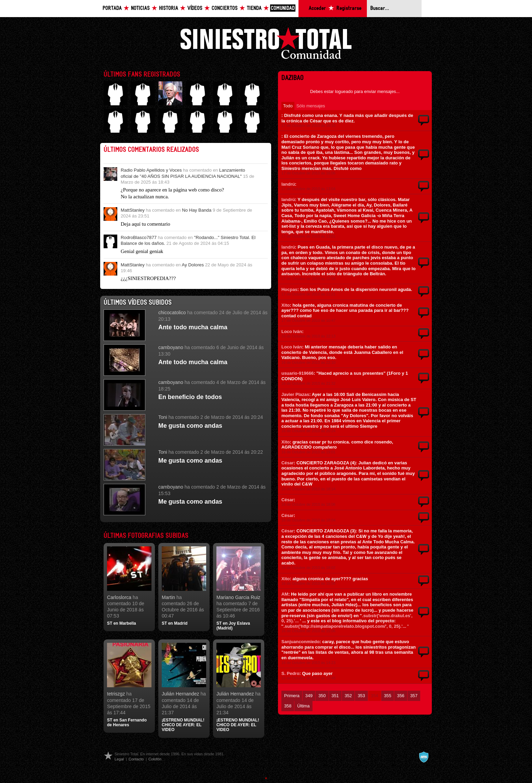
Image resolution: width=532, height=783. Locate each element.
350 (322, 696)
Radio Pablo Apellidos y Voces (151, 170)
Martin (168, 597)
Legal (119, 759)
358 (288, 706)
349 (309, 696)
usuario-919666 (297, 373)
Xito (285, 305)
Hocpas (289, 289)
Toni (163, 417)
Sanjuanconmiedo (301, 642)
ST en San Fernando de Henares (127, 722)
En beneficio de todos (190, 397)
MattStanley (133, 210)
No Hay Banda (197, 210)
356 (401, 696)
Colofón (155, 759)
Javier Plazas (295, 394)
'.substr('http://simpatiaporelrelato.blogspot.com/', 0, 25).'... (344, 626)
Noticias (140, 8)
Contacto (136, 759)
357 (414, 696)
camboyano (171, 347)
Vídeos (195, 8)
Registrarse (349, 8)
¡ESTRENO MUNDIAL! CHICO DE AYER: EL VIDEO (183, 725)
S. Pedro (290, 673)
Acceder (317, 8)
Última (303, 706)
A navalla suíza (424, 757)
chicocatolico (172, 313)
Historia (169, 8)
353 (361, 696)
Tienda (254, 8)
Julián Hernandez (181, 694)
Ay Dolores (193, 265)
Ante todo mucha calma (193, 327)
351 (335, 696)
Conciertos (225, 8)
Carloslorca (119, 597)
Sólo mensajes (311, 106)
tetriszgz (116, 694)
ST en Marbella (122, 623)
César (288, 463)
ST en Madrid (175, 623)
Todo (288, 106)
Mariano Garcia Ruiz (238, 597)
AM (285, 594)
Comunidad (283, 8)
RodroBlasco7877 (139, 237)
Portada (112, 8)
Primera (292, 696)
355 (388, 696)
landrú (288, 184)
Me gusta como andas (190, 426)
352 (348, 696)
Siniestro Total (266, 45)
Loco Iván (292, 331)
